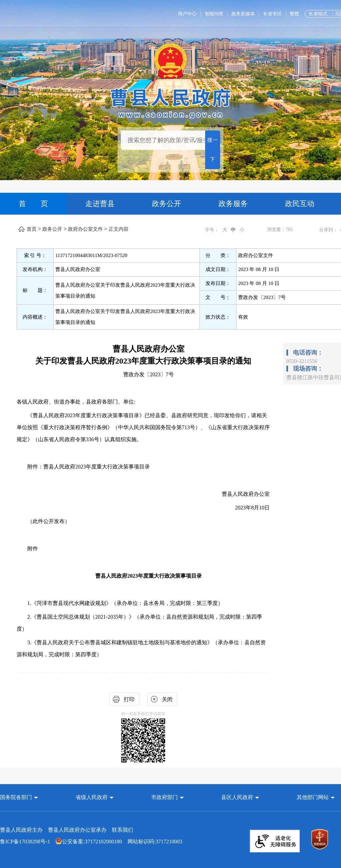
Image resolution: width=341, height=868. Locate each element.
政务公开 (167, 204)
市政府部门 (165, 797)
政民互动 (300, 204)
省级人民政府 (92, 797)
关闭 (167, 699)
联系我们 (123, 830)
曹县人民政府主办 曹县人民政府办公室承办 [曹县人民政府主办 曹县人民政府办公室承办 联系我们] (67, 830)
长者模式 (318, 14)
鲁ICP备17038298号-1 (25, 842)
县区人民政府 (238, 797)
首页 (32, 229)
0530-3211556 (302, 361)
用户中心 (187, 14)
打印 (129, 699)
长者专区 (272, 14)
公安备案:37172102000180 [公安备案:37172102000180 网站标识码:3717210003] (89, 842)
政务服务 (233, 204)
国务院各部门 (17, 797)
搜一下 (212, 150)
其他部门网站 (313, 797)
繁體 (294, 14)
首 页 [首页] (33, 204)
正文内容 (119, 229)
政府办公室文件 (85, 229)
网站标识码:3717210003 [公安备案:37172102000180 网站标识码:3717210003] (91, 842)
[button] (19, 797)
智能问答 (214, 14)
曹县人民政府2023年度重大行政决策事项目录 (149, 576)
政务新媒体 (243, 14)
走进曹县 (100, 204)
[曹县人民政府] (171, 102)
